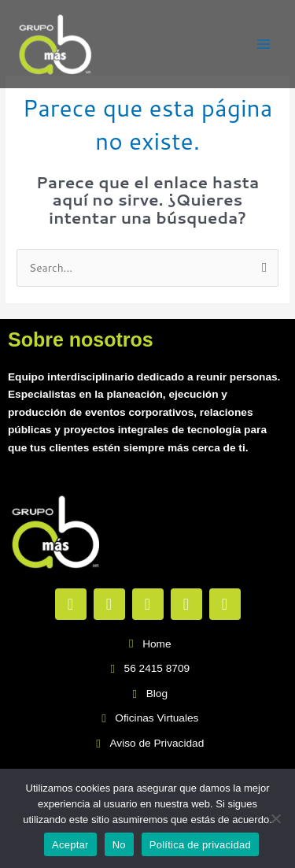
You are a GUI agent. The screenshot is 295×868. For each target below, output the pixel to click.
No (119, 845)
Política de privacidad (200, 845)
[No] (275, 818)
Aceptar (70, 845)
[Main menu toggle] (264, 45)
